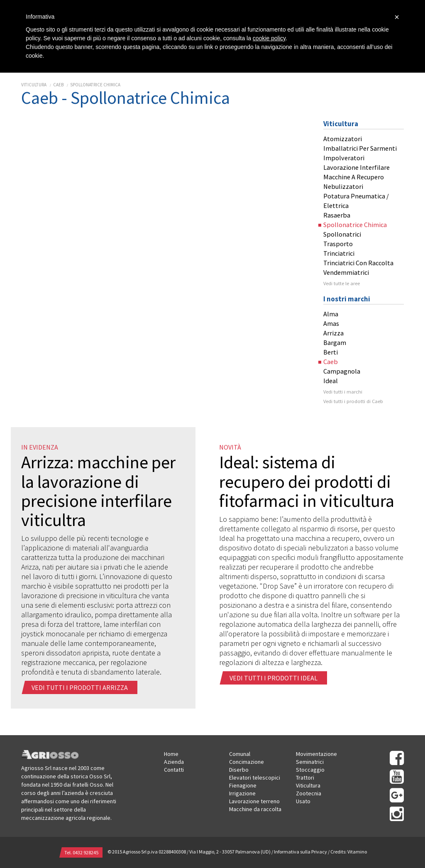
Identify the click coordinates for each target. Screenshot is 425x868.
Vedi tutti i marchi (343, 392)
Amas (331, 323)
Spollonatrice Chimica (95, 85)
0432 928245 (85, 852)
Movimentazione (316, 754)
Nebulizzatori (343, 186)
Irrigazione (242, 793)
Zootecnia (309, 793)
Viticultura (34, 85)
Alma (331, 314)
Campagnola (342, 371)
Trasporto (338, 244)
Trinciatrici (339, 253)
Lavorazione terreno (254, 801)
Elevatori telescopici (255, 778)
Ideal (331, 381)
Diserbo (239, 770)
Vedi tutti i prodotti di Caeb (353, 401)
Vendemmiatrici (346, 272)
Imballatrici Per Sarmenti (360, 148)
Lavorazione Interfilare (357, 167)
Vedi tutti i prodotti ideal (274, 678)
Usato (303, 801)
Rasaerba (337, 215)
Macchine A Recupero (354, 177)
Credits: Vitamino (349, 852)
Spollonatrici (342, 234)
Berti (331, 352)
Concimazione (247, 762)
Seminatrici (310, 762)
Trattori (305, 778)
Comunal (240, 754)
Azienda (174, 762)
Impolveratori (344, 158)
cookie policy (269, 38)
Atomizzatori (343, 139)
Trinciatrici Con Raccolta (358, 263)
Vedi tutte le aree (342, 283)
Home (171, 754)
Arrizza (333, 333)
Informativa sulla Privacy (300, 852)
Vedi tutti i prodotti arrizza (80, 687)
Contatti (174, 770)
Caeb (58, 85)
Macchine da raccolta (255, 809)
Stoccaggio (310, 770)
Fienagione (243, 785)
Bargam (335, 342)
